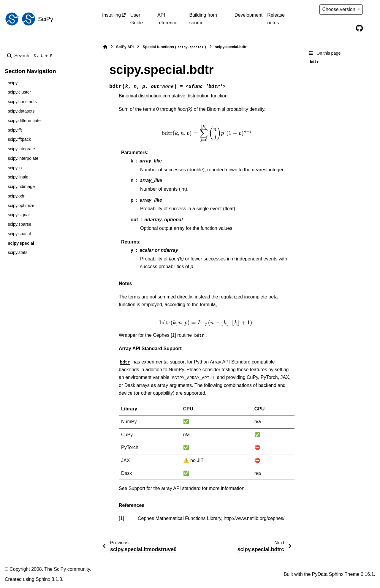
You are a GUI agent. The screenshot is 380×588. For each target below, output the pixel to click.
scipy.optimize (21, 206)
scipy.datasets (21, 111)
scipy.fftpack (19, 139)
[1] (173, 335)
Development (248, 15)
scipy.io (15, 168)
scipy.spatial (19, 234)
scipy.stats (18, 252)
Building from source (203, 19)
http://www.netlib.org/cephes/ (254, 518)
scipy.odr (16, 196)
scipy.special (21, 243)
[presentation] (207, 133)
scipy (13, 83)
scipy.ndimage (21, 186)
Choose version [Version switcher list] (339, 9)
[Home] (105, 47)
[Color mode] (372, 10)
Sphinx (43, 579)
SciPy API (125, 47)
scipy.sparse (19, 224)
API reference (167, 19)
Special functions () (174, 47)
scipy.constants (22, 102)
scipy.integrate (21, 149)
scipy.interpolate (23, 158)
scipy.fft (15, 130)
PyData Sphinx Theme (336, 574)
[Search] (31, 56)
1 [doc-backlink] (121, 518)
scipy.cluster (19, 92)
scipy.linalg (18, 177)
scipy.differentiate (24, 121)
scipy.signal (19, 215)
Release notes (276, 19)
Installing (111, 15)
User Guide (137, 19)
